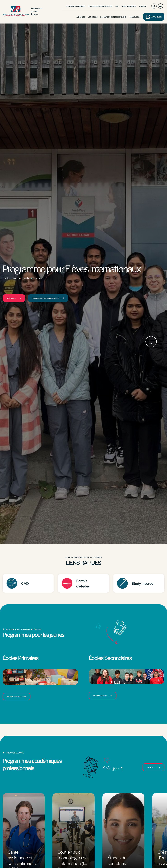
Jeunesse (93, 17)
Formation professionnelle (113, 17)
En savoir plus (17, 697)
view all (153, 767)
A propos (81, 17)
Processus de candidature (100, 6)
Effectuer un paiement (75, 6)
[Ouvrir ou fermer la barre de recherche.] (154, 6)
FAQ (117, 6)
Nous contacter (129, 6)
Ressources (135, 17)
